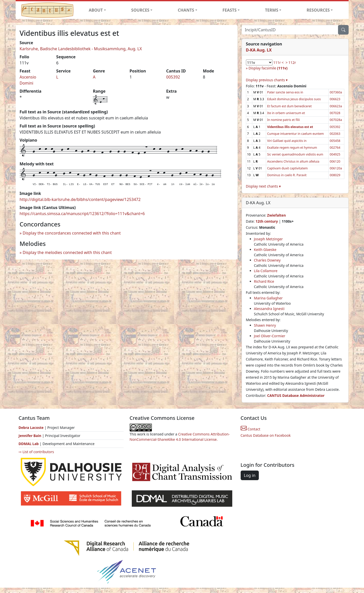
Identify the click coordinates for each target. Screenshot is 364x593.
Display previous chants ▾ (267, 80)
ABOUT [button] (96, 10)
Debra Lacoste (31, 428)
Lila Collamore (266, 271)
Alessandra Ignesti (269, 309)
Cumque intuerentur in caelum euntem (296, 134)
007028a (336, 120)
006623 (335, 99)
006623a (336, 106)
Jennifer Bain (31, 436)
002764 (335, 148)
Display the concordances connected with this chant (72, 233)
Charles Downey (267, 260)
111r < (278, 62)
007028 (335, 113)
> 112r (291, 62)
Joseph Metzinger (269, 239)
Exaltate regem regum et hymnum (292, 148)
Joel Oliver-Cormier (270, 336)
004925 (335, 154)
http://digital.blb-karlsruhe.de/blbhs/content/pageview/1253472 (80, 199)
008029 (335, 175)
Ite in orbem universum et (286, 113)
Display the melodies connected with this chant (67, 252)
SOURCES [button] (140, 10)
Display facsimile (268, 68)
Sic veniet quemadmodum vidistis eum (295, 154)
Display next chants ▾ (263, 186)
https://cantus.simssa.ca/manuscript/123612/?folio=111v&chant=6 (82, 214)
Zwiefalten (276, 215)
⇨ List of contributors (36, 452)
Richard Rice (264, 281)
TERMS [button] (272, 10)
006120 (335, 161)
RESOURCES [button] (318, 10)
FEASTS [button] (230, 10)
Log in (250, 475)
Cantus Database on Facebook (266, 435)
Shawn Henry (265, 325)
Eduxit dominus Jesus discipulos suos (294, 99)
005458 (335, 141)
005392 (173, 77)
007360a (336, 92)
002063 (335, 134)
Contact (250, 429)
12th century (267, 221)
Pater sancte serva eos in (285, 92)
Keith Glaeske (265, 250)
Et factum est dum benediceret (289, 106)
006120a (336, 168)
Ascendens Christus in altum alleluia (293, 161)
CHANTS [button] (186, 10)
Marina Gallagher (268, 298)
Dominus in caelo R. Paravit (287, 175)
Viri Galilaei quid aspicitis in (287, 141)
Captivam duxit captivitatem (287, 168)
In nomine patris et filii (284, 120)
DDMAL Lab (29, 444)
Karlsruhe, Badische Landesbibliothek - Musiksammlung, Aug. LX (81, 49)
